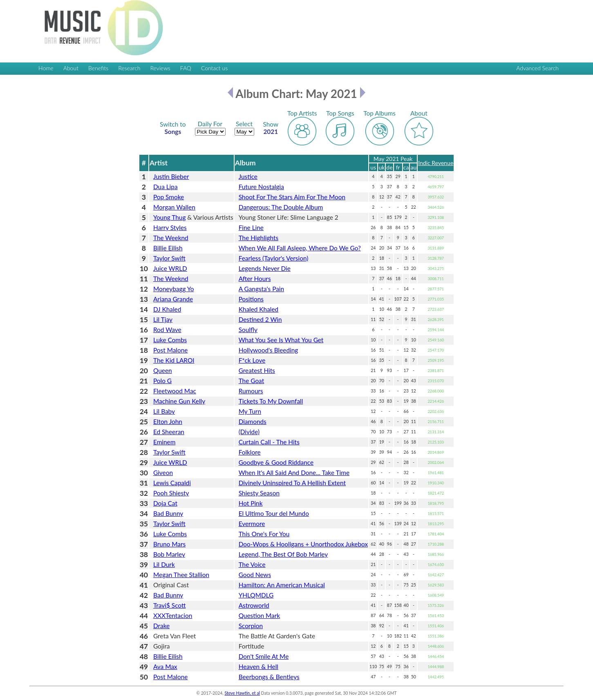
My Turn (250, 411)
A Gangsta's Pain (261, 289)
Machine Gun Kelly (179, 401)
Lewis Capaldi (172, 483)
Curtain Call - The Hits (269, 442)
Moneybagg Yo (173, 289)
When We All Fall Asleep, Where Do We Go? (300, 248)
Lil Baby (164, 411)
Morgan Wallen (174, 207)
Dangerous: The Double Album (281, 207)
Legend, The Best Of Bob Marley (283, 554)
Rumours (251, 391)
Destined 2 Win (260, 319)
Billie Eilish (168, 248)
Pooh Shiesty (171, 493)
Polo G (162, 381)
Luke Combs (170, 340)
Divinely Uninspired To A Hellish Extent (292, 483)
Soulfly (248, 330)
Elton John (168, 421)
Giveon (163, 473)
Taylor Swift (169, 258)
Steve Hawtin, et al (242, 693)
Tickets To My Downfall (271, 401)
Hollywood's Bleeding (269, 350)
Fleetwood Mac (175, 391)
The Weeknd (171, 238)
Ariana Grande (173, 299)
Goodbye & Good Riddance (276, 462)
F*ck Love (252, 360)
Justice (248, 176)
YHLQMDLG (256, 595)
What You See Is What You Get (281, 340)
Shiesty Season (259, 493)
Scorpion (251, 626)
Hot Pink (251, 503)
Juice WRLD (170, 268)
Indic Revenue (436, 163)
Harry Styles (170, 227)
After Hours (255, 279)
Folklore (250, 452)
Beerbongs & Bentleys (269, 677)
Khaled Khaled (259, 309)
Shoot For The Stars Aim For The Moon (292, 197)
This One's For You (264, 534)
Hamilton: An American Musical (282, 585)
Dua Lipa (166, 187)
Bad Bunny (168, 513)
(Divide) (249, 432)
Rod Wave (167, 330)
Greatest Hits (257, 370)
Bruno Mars (169, 544)
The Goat (252, 381)
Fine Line (251, 227)
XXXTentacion (173, 615)
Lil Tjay (163, 319)
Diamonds (253, 421)
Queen (163, 370)
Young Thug (169, 217)
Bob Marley (169, 554)
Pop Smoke (169, 197)
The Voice (252, 564)
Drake (161, 626)
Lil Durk (164, 564)
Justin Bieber (171, 176)
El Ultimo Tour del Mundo (274, 513)
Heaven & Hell (258, 667)
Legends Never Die (265, 268)
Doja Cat (165, 503)
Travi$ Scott (169, 605)
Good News (255, 575)
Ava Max (165, 667)
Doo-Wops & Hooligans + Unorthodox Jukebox (303, 544)
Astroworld (254, 605)
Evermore (252, 524)
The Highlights (259, 238)
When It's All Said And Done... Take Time (294, 473)
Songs (173, 128)
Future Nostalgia (261, 187)
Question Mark (259, 615)
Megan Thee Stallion (181, 575)
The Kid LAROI (174, 360)
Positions (251, 299)
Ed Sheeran (169, 432)
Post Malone (170, 350)
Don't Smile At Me (264, 656)
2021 (271, 128)
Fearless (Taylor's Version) (274, 258)
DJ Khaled (167, 309)
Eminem (164, 442)
